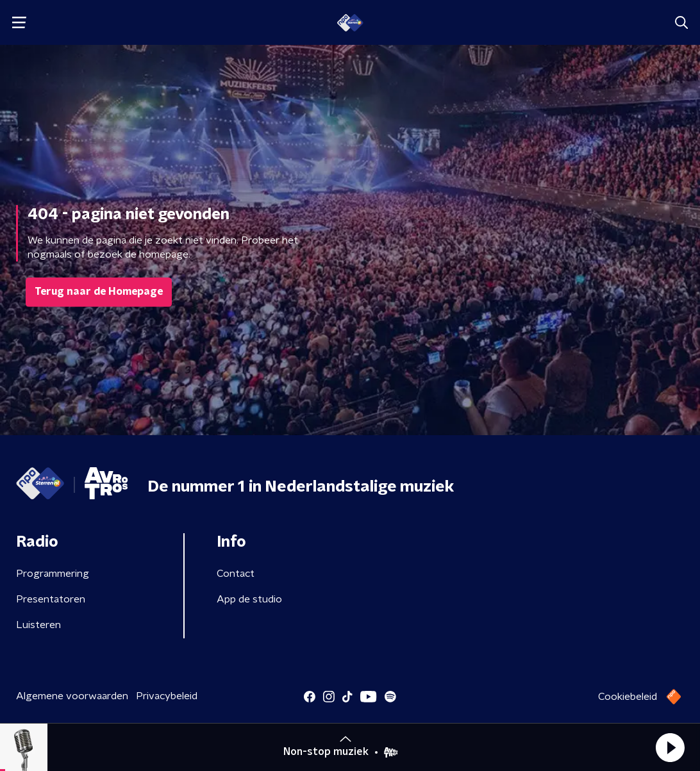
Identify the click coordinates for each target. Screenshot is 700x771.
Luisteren (38, 625)
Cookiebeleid (628, 697)
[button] (670, 747)
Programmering (53, 574)
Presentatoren (51, 599)
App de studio (249, 599)
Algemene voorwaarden (72, 696)
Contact (236, 574)
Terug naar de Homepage (99, 292)
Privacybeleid (167, 696)
